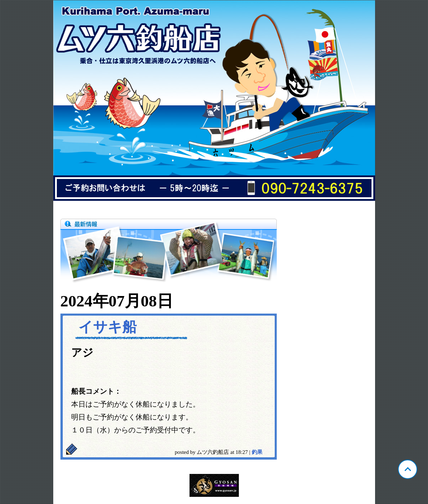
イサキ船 (107, 327)
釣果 (257, 452)
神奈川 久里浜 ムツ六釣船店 (214, 101)
